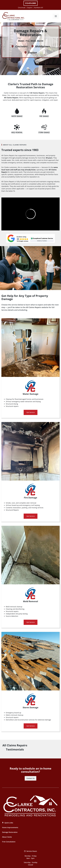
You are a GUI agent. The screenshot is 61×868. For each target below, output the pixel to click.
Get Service (31, 412)
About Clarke (7, 837)
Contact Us (30, 778)
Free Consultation (9, 842)
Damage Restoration (10, 832)
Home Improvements (10, 827)
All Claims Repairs (34, 307)
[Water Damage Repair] (17, 111)
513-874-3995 (31, 3)
